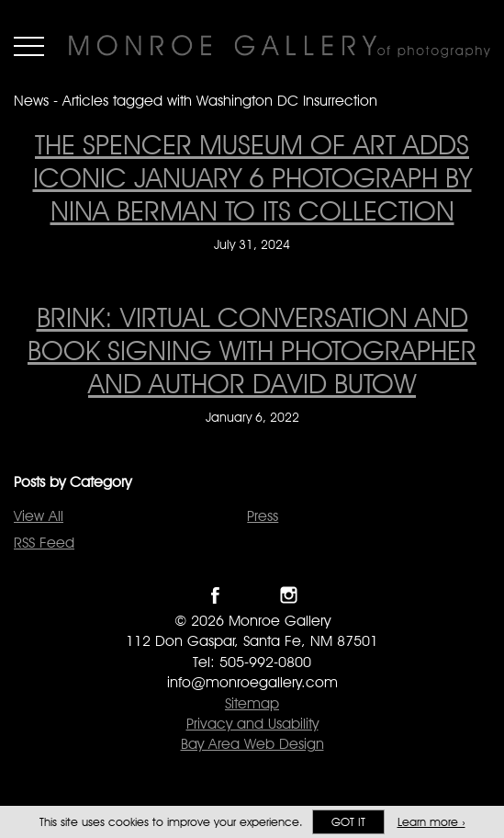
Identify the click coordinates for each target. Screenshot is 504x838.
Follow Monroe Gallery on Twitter (252, 595)
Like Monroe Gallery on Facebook (215, 595)
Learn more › (431, 822)
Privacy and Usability (252, 724)
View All (39, 516)
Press (263, 516)
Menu (29, 46)
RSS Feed (44, 543)
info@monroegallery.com (252, 682)
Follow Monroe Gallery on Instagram (289, 595)
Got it (348, 822)
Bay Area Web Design (252, 744)
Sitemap (252, 703)
